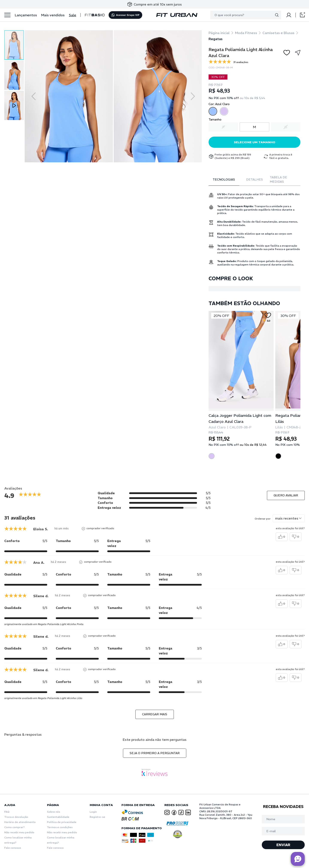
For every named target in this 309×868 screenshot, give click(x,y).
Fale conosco (13, 848)
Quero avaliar (286, 495)
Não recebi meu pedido (19, 832)
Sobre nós (54, 812)
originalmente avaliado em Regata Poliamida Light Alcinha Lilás (43, 698)
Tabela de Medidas (278, 179)
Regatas (216, 39)
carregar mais (155, 714)
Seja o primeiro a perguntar (155, 753)
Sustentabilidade (58, 817)
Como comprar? (14, 827)
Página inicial (219, 33)
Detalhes (254, 179)
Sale (73, 15)
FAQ (7, 812)
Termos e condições (60, 827)
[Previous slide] (34, 96)
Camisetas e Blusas (278, 33)
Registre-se (97, 817)
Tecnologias (224, 179)
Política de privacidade (62, 822)
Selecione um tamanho (255, 142)
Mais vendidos (53, 15)
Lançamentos (26, 15)
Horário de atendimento (20, 822)
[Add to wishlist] (287, 53)
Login (93, 812)
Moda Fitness (246, 33)
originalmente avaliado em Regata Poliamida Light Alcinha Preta (44, 624)
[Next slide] (193, 96)
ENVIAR (283, 845)
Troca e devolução (16, 817)
